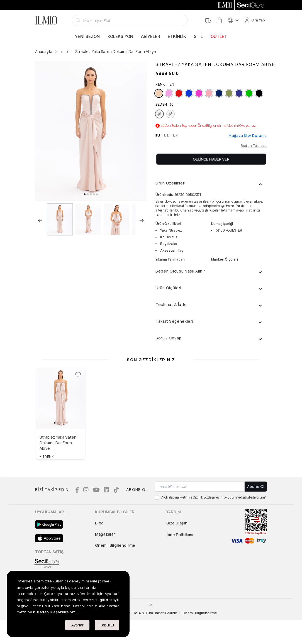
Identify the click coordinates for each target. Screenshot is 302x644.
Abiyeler (150, 37)
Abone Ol (256, 486)
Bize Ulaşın (177, 523)
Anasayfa (44, 51)
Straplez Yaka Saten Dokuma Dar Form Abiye (116, 51)
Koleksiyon (120, 37)
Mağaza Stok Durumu (248, 136)
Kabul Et (107, 625)
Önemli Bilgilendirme (115, 545)
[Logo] (46, 20)
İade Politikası (180, 535)
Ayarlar (77, 625)
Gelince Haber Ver (211, 159)
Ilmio (64, 51)
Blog (99, 523)
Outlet (219, 37)
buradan (41, 612)
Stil (198, 37)
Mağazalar (105, 534)
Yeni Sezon (87, 37)
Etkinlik (177, 37)
